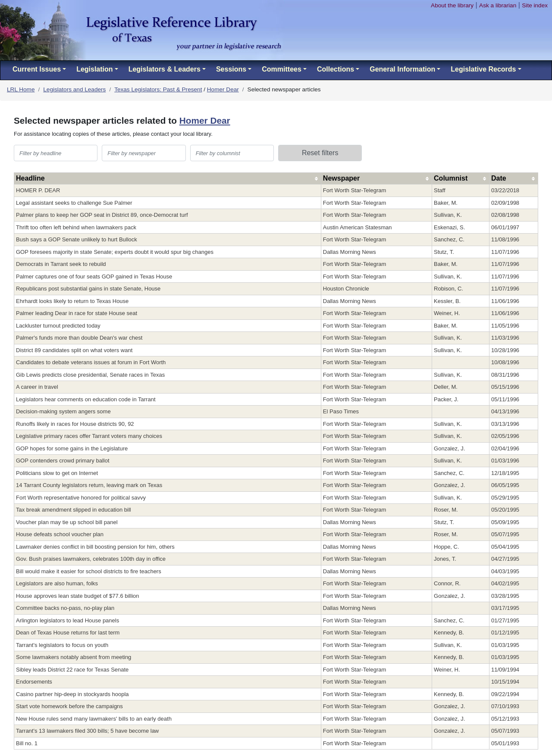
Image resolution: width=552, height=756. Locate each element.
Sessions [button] (231, 69)
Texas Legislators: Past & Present (158, 89)
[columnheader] (168, 179)
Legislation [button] (94, 69)
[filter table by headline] (56, 153)
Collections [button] (336, 69)
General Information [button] (402, 69)
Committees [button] (282, 69)
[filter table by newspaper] (144, 153)
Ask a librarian (498, 5)
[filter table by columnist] (232, 153)
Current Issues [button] (37, 69)
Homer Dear (223, 89)
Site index (535, 5)
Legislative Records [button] (483, 69)
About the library (452, 5)
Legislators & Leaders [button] (165, 69)
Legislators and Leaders (74, 89)
